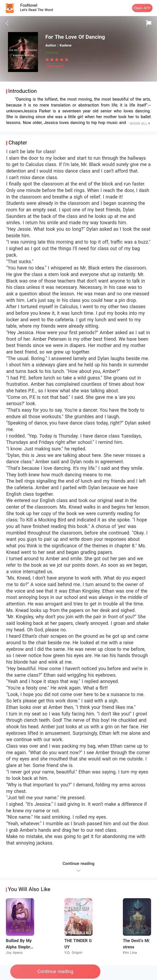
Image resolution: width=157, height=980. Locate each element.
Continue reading (55, 972)
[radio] (48, 60)
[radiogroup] (57, 60)
